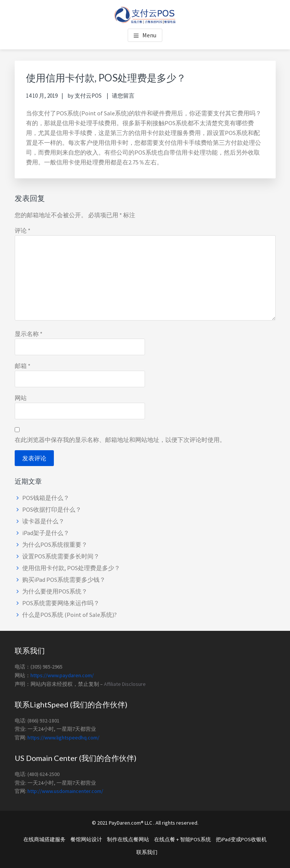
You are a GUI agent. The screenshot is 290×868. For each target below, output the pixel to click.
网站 (21, 398)
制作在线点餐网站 (128, 839)
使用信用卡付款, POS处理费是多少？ (71, 568)
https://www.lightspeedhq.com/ (63, 738)
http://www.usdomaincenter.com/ (65, 791)
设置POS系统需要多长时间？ (61, 556)
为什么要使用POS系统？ (55, 591)
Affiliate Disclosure (125, 684)
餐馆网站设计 (86, 839)
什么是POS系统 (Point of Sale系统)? (69, 615)
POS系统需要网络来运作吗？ (61, 603)
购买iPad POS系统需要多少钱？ (64, 580)
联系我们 (147, 852)
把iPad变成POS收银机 (241, 839)
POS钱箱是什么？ (46, 498)
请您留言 (123, 96)
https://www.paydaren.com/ (62, 675)
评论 (23, 230)
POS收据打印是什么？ (52, 509)
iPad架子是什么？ (46, 533)
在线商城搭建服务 (44, 839)
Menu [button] (149, 35)
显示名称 (29, 334)
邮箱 (23, 366)
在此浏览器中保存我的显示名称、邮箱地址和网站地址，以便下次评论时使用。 (120, 440)
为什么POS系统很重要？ (55, 544)
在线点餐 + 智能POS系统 (182, 839)
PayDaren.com (125, 823)
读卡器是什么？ (43, 521)
